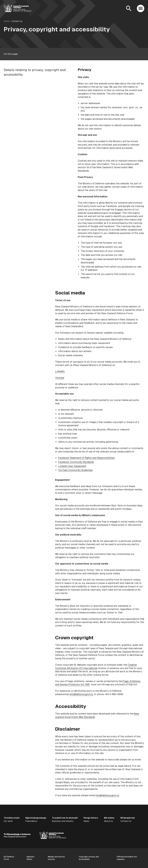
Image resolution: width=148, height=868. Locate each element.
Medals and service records (56, 858)
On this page (11, 54)
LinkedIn (60, 371)
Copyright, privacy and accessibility (89, 858)
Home (6, 21)
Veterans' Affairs (31, 858)
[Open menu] (141, 8)
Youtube (60, 378)
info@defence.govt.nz (81, 694)
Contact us (17, 21)
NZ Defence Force (9, 858)
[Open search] (129, 8)
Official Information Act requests (127, 858)
